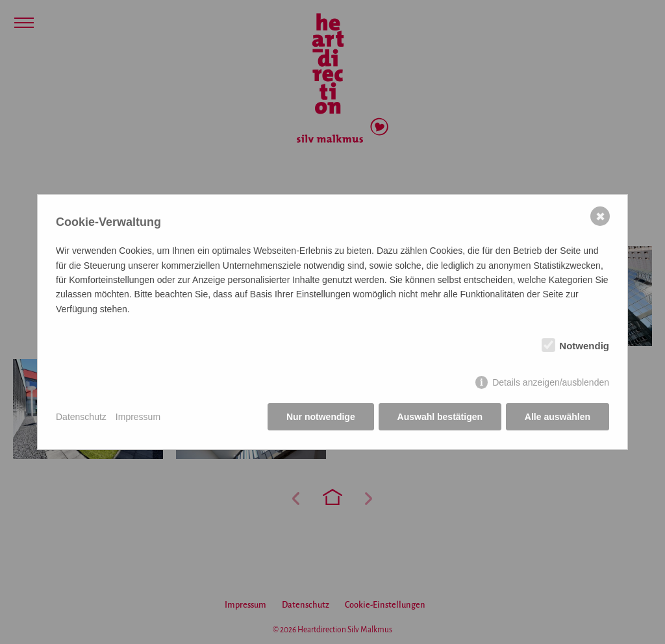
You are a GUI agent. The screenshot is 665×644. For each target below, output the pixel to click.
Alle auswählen (558, 417)
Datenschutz (81, 417)
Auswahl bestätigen (439, 417)
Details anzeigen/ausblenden (551, 382)
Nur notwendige (321, 417)
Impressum (138, 417)
